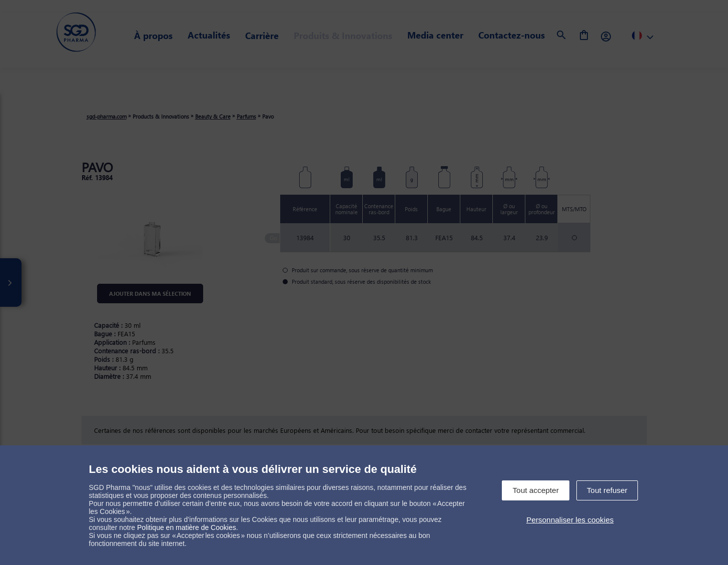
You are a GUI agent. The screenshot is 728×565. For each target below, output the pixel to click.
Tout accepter (535, 490)
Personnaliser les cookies (570, 520)
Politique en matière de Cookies (187, 527)
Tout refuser (607, 490)
